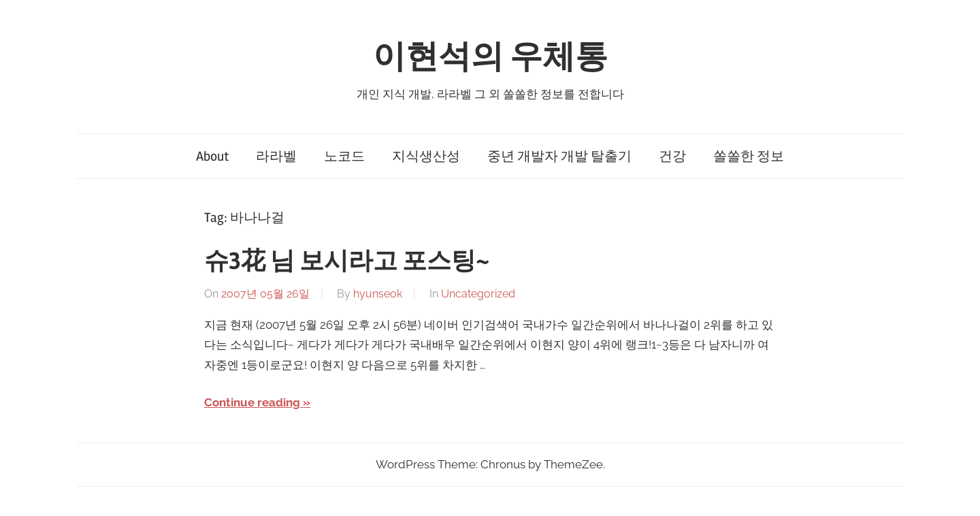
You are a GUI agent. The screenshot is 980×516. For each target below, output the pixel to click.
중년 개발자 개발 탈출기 (559, 156)
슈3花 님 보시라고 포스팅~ (347, 261)
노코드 (344, 156)
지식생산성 (426, 156)
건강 (672, 156)
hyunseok (378, 294)
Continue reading (252, 402)
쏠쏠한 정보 (749, 156)
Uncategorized (478, 294)
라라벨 (276, 156)
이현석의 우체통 (490, 57)
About (212, 156)
